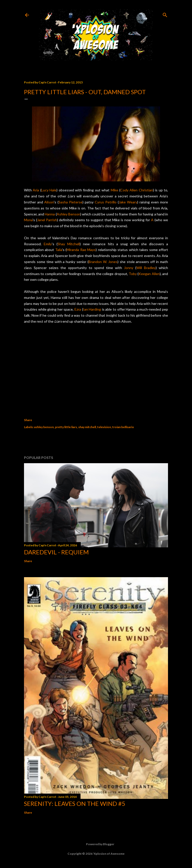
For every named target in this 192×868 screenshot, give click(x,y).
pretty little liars (66, 427)
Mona (28, 220)
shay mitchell (87, 427)
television (104, 427)
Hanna (50, 214)
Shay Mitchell (69, 244)
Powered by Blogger (96, 844)
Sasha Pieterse (70, 202)
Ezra (78, 309)
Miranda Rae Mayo (81, 250)
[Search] (165, 14)
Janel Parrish (47, 220)
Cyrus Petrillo (106, 202)
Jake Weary (128, 202)
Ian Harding (92, 309)
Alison (49, 202)
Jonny (129, 268)
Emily (48, 244)
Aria (36, 190)
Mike (114, 190)
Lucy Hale (49, 190)
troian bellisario (123, 427)
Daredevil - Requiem (56, 552)
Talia (59, 250)
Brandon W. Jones (103, 262)
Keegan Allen (149, 274)
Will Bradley (146, 268)
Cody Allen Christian (137, 190)
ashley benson (44, 427)
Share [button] (28, 420)
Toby (133, 274)
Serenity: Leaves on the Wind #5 (75, 803)
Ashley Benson (68, 214)
